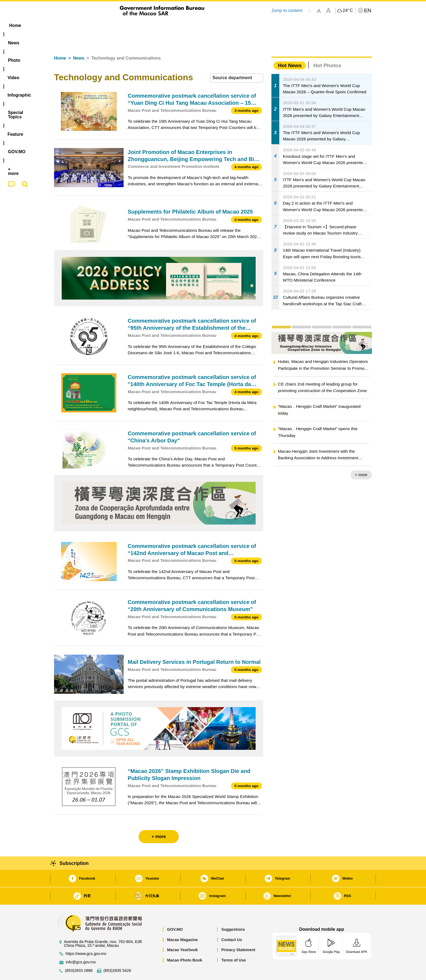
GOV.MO (175, 913)
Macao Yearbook (182, 933)
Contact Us (232, 923)
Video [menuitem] (135, 25)
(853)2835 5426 (117, 954)
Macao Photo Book (185, 944)
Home (60, 41)
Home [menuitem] (65, 25)
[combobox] (237, 61)
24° (348, 11)
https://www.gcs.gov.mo (86, 937)
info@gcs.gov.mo (81, 946)
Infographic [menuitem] (163, 25)
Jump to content (287, 10)
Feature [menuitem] (234, 25)
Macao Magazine (183, 923)
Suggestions (233, 913)
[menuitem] (88, 26)
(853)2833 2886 (79, 954)
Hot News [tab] (290, 49)
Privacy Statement (238, 933)
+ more (361, 458)
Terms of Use (234, 944)
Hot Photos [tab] (327, 49)
